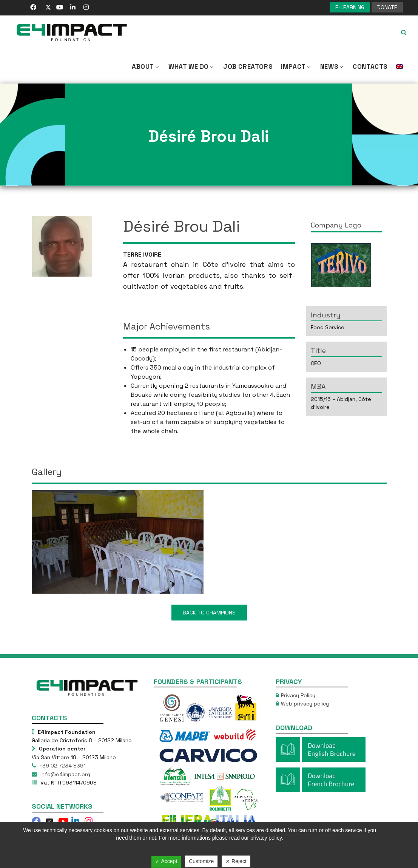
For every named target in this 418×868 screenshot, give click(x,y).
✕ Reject (236, 861)
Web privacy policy (305, 704)
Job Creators (248, 67)
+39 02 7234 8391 (62, 766)
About (146, 67)
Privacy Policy (298, 695)
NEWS (332, 67)
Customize (201, 861)
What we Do (192, 67)
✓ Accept (166, 861)
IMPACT (296, 67)
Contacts (370, 67)
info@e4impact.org (65, 774)
